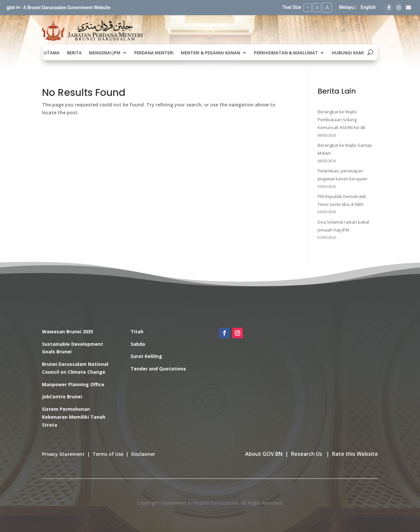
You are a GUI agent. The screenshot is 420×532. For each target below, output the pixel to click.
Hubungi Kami (348, 53)
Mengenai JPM (105, 53)
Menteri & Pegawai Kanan (210, 53)
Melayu (346, 7)
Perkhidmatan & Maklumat (286, 53)
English (368, 7)
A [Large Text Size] (327, 7)
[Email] (409, 8)
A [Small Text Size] (306, 7)
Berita (74, 53)
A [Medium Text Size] (316, 7)
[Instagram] (399, 8)
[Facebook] (389, 8)
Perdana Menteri (154, 53)
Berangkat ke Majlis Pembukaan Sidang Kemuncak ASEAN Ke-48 (341, 120)
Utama (52, 53)
